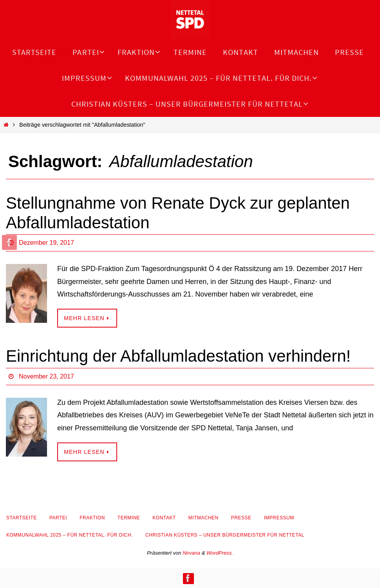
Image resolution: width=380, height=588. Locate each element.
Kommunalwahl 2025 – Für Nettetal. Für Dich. (70, 535)
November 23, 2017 (46, 376)
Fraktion (92, 518)
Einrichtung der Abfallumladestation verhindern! (178, 356)
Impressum (279, 518)
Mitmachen (204, 518)
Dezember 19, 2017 (46, 243)
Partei (58, 518)
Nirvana (191, 553)
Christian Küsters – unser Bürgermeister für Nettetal (225, 535)
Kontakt (164, 518)
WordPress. (220, 553)
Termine (129, 518)
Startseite (22, 518)
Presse (241, 518)
